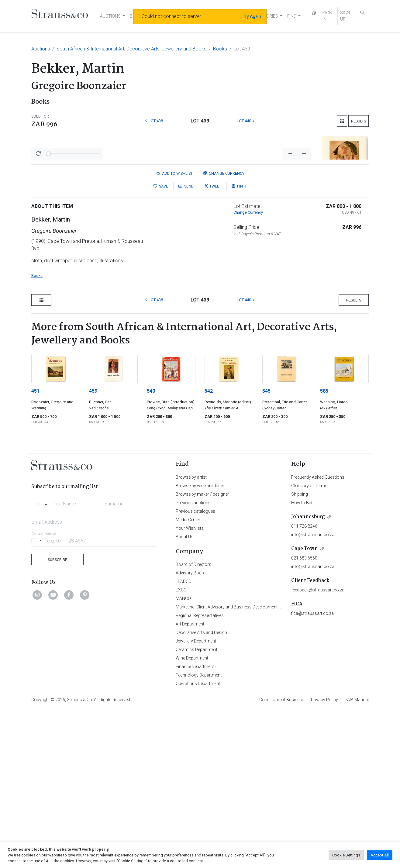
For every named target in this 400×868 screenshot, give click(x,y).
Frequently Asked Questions (318, 636)
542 (209, 550)
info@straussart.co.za (313, 694)
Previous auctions (193, 662)
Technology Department (199, 834)
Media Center (188, 679)
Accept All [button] (380, 855)
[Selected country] (37, 700)
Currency (224, 333)
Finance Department (195, 826)
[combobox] (41, 661)
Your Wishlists (190, 687)
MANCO (183, 758)
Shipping (300, 653)
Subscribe (57, 719)
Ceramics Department (197, 809)
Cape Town (305, 708)
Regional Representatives (200, 775)
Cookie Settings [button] (346, 855)
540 (151, 550)
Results (359, 121)
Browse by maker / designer (202, 653)
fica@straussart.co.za (312, 773)
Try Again (252, 16)
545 (266, 550)
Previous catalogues (195, 670)
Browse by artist (191, 636)
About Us (184, 696)
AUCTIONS (110, 16)
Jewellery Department (196, 800)
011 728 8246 (304, 685)
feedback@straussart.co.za (318, 749)
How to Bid (302, 662)
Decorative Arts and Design (201, 792)
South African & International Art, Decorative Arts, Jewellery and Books (131, 49)
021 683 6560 (304, 717)
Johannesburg (308, 676)
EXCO (181, 749)
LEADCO (184, 741)
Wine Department (192, 817)
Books (220, 49)
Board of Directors (193, 724)
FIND (292, 16)
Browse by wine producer (200, 645)
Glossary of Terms (309, 645)
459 (93, 550)
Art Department (190, 783)
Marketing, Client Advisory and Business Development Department (238, 766)
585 (324, 550)
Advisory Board (191, 732)
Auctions (41, 49)
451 (35, 550)
